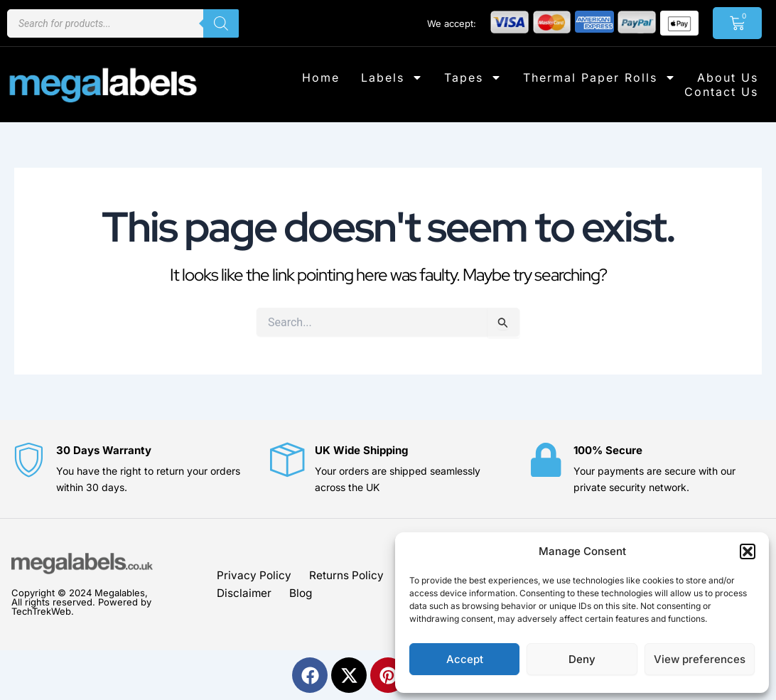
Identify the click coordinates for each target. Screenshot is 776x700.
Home (321, 77)
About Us (728, 77)
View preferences (700, 659)
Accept (465, 659)
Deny (582, 659)
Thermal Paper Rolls (599, 77)
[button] (748, 551)
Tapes (473, 77)
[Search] (221, 23)
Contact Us (721, 92)
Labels (392, 77)
